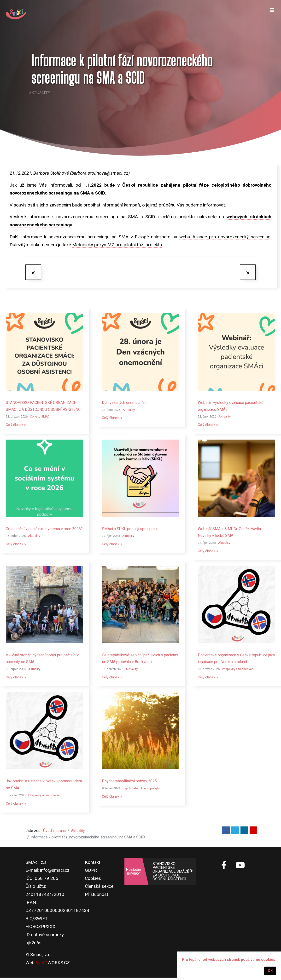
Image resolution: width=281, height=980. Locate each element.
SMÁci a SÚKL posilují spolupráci (130, 529)
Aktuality (40, 93)
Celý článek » (17, 425)
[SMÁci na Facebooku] (224, 870)
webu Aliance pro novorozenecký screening (225, 237)
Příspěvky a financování (238, 670)
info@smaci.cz (55, 873)
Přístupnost (97, 897)
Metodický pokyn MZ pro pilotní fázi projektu (117, 245)
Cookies (93, 880)
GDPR (91, 873)
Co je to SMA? (40, 416)
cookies (268, 960)
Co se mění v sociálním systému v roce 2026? (44, 529)
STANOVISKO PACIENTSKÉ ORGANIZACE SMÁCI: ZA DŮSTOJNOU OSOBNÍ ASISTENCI (171, 874)
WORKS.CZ (56, 965)
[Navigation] (272, 14)
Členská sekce (99, 889)
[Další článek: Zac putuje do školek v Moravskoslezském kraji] (248, 272)
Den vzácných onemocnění (124, 403)
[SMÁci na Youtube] (240, 868)
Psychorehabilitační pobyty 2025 (129, 783)
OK (270, 971)
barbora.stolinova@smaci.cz (100, 173)
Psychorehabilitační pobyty (141, 790)
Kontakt (93, 864)
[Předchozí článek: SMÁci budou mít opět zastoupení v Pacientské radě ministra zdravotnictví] (33, 272)
